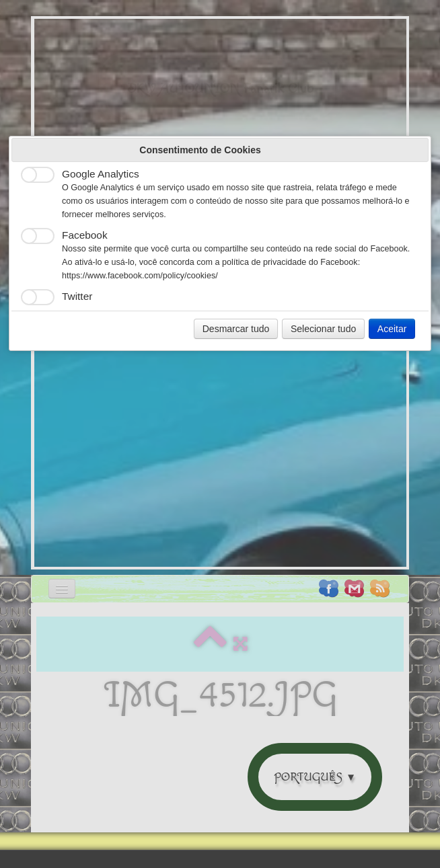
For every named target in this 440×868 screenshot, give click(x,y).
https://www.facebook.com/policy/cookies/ (140, 276)
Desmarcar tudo (236, 329)
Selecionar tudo (323, 329)
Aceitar (392, 329)
